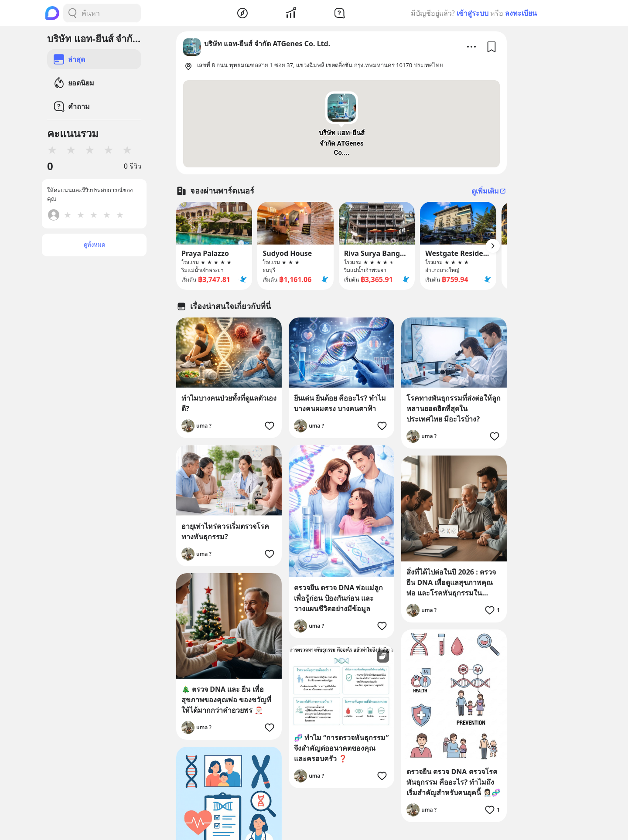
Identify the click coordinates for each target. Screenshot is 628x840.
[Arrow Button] (493, 246)
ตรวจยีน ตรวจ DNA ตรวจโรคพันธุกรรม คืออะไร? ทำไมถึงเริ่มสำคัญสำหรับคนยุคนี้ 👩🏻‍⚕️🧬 (453, 782)
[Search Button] (72, 13)
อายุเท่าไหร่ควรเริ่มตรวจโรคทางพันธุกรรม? (225, 531)
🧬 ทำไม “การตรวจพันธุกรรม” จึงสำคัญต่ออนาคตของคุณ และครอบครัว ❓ (341, 748)
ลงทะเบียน (521, 13)
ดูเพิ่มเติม (489, 191)
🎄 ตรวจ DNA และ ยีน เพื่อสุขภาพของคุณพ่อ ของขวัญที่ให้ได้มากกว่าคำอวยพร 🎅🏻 (226, 700)
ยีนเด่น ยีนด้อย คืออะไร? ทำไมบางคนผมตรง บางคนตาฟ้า (340, 403)
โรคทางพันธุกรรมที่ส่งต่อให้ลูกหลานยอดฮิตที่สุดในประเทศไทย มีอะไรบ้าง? (454, 408)
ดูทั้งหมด (94, 245)
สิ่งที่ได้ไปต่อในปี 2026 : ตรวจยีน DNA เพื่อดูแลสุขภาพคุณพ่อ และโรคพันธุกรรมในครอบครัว (451, 583)
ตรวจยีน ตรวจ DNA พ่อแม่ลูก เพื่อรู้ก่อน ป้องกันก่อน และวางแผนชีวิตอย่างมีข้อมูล (338, 598)
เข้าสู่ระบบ (473, 13)
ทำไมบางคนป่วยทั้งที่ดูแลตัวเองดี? (229, 403)
